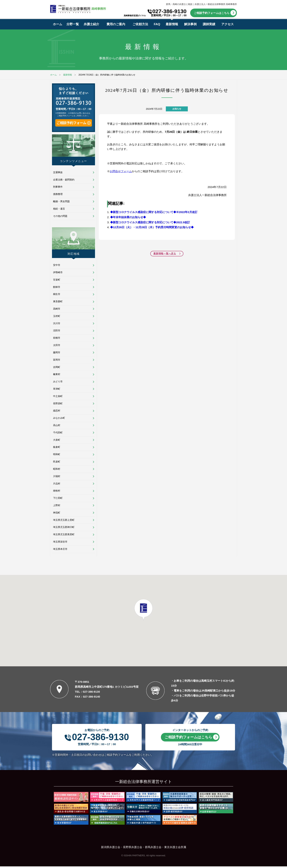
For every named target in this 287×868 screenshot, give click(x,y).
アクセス (228, 24)
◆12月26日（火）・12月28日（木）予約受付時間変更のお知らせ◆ (152, 227)
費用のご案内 (116, 24)
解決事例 (190, 24)
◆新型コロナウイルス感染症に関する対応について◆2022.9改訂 (150, 222)
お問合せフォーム (121, 171)
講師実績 (209, 24)
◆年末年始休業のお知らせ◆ (128, 217)
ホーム (58, 24)
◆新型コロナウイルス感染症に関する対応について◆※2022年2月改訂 (154, 212)
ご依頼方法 (140, 24)
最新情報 (172, 24)
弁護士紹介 (91, 24)
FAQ (157, 24)
